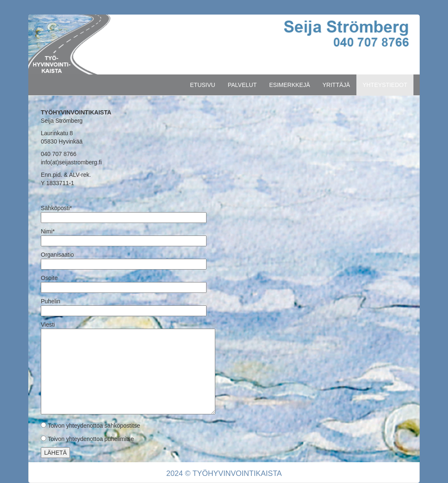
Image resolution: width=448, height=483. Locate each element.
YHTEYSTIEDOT (385, 85)
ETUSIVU (203, 85)
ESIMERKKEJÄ (289, 85)
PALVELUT (242, 85)
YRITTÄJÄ (336, 85)
